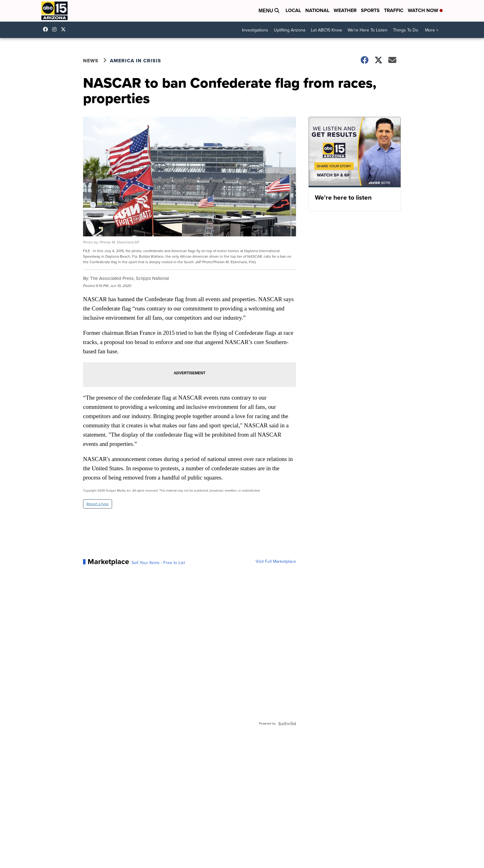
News (91, 61)
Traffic (394, 10)
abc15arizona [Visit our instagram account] (56, 29)
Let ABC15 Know (326, 30)
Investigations (255, 30)
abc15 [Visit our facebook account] (47, 29)
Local (293, 10)
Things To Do (406, 30)
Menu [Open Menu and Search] (269, 11)
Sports (370, 10)
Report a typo (98, 504)
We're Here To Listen (367, 30)
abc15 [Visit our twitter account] (65, 29)
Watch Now (425, 10)
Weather (345, 10)
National (317, 10)
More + (432, 30)
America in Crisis (136, 61)
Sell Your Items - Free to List (158, 563)
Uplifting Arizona (290, 30)
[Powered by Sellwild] (287, 724)
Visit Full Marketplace (276, 562)
